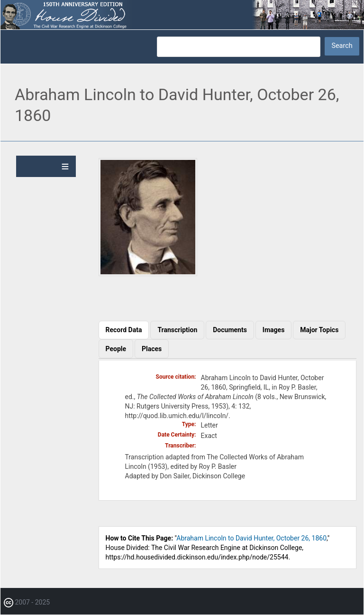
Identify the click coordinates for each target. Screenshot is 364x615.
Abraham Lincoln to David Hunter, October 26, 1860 (251, 538)
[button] (148, 274)
